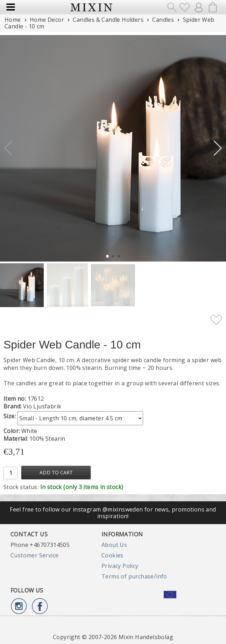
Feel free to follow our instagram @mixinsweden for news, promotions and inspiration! (113, 513)
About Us (114, 545)
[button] (218, 148)
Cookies (112, 555)
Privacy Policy (120, 566)
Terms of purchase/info (134, 576)
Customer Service (34, 555)
